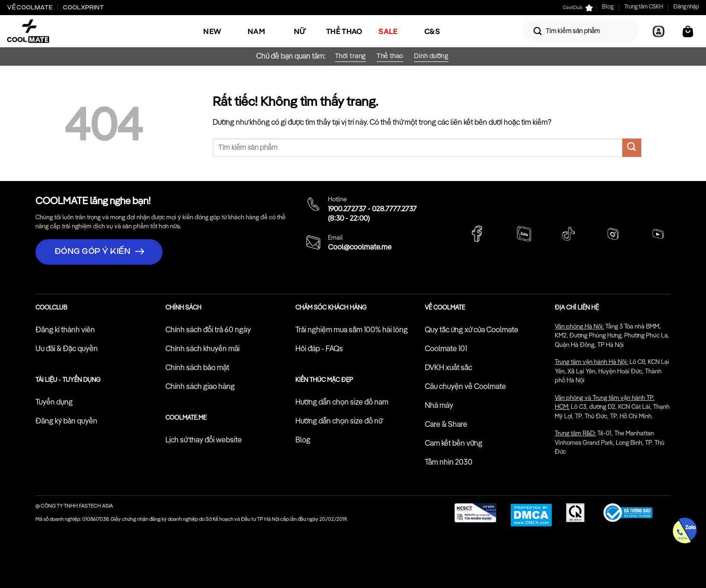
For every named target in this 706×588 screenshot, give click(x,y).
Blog (608, 7)
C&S (432, 31)
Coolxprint (83, 8)
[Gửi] (538, 31)
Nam (256, 31)
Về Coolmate (30, 8)
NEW (212, 31)
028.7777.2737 (394, 209)
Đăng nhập (686, 7)
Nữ (300, 31)
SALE (388, 31)
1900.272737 (347, 209)
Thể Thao (344, 31)
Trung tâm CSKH (644, 7)
